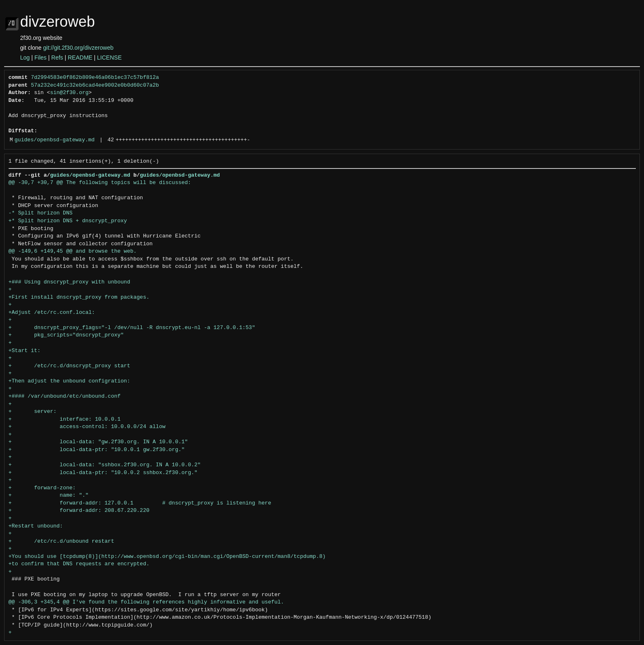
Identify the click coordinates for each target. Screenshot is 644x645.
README (80, 58)
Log (25, 58)
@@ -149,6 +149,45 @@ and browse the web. (73, 251)
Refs (57, 58)
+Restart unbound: (36, 526)
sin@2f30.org (69, 93)
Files (41, 58)
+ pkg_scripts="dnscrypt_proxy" (66, 335)
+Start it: (25, 351)
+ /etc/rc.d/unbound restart (61, 541)
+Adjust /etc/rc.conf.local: (52, 313)
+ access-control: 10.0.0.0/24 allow (87, 427)
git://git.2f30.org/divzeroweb (78, 48)
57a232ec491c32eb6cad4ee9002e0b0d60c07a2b (95, 85)
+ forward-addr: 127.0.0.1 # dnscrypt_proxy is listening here (140, 503)
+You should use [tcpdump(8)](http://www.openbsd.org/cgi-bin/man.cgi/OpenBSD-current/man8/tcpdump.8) (167, 557)
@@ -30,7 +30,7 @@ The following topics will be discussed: (100, 183)
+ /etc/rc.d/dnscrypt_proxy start (69, 366)
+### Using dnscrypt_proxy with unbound (69, 282)
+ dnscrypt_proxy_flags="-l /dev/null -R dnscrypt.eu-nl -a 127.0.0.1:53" (132, 328)
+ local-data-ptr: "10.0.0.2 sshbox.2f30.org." (103, 473)
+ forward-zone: (42, 488)
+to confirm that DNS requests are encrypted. (79, 564)
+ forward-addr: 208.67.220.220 (79, 511)
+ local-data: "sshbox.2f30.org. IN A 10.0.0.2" (105, 465)
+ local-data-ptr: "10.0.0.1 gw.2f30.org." (97, 450)
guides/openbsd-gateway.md (54, 140)
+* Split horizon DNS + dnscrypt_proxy (68, 221)
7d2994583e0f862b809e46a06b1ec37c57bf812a (95, 78)
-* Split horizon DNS (41, 213)
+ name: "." (49, 495)
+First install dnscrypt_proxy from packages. (79, 297)
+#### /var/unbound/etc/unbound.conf (65, 396)
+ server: (33, 412)
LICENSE (109, 58)
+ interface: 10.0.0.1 (65, 419)
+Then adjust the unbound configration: (69, 381)
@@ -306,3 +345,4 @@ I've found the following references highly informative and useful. (146, 602)
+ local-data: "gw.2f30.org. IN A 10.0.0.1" (98, 442)
